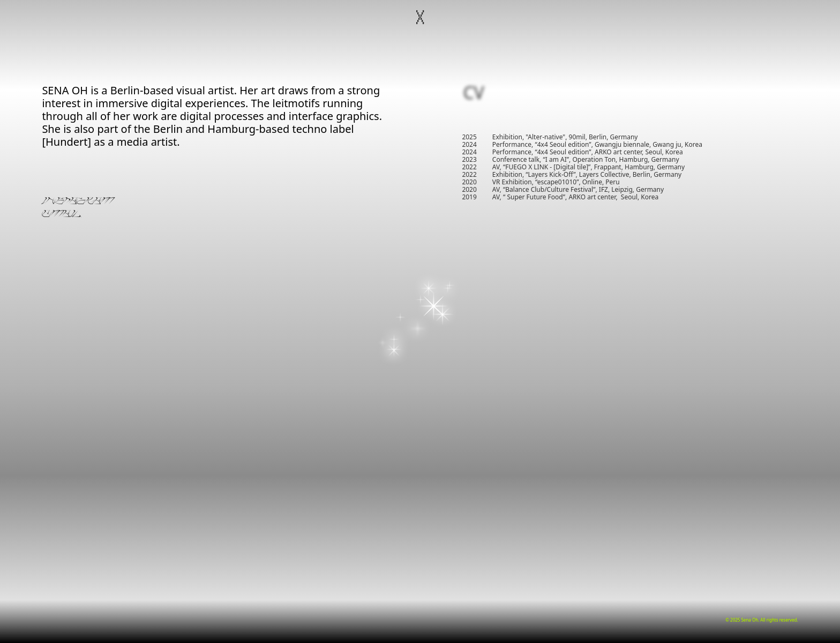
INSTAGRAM (78, 202)
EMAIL (61, 215)
